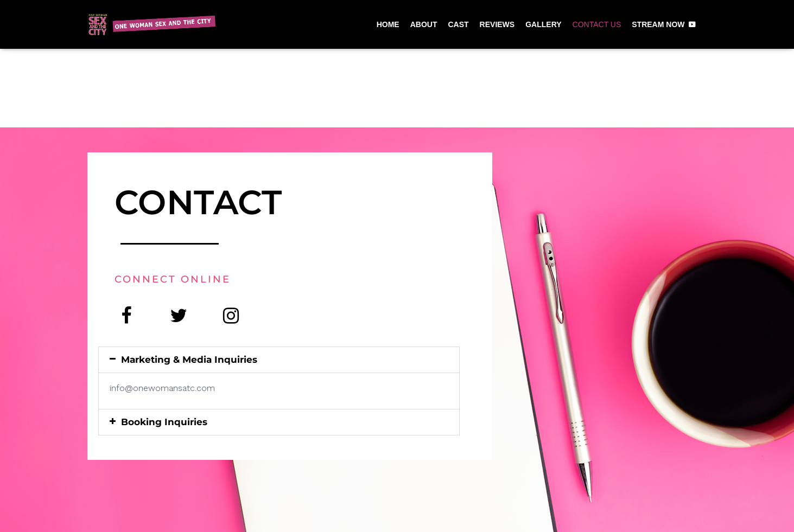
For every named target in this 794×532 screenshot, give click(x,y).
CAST (458, 24)
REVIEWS (497, 24)
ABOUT (424, 24)
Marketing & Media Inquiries (189, 360)
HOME (388, 24)
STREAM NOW (658, 24)
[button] (279, 360)
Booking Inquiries (164, 422)
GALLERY (543, 24)
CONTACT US (597, 24)
